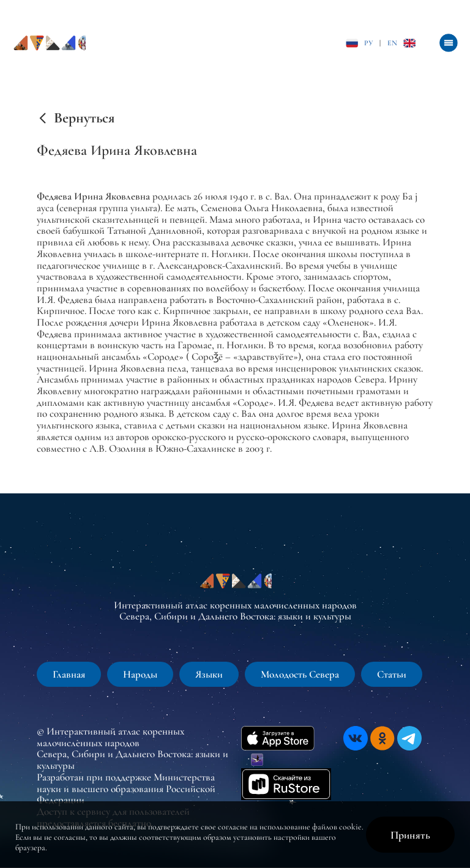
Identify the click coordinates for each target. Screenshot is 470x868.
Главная (69, 674)
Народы (140, 674)
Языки (209, 674)
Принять (410, 835)
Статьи (392, 674)
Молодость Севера (300, 674)
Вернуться (84, 118)
